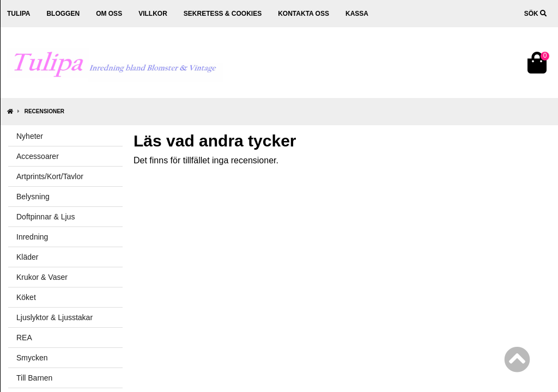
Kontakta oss (304, 14)
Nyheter (30, 136)
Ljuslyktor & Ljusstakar (54, 317)
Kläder (27, 257)
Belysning (33, 197)
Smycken (32, 358)
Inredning (32, 237)
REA (24, 338)
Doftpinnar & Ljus (46, 217)
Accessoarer (38, 156)
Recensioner (44, 111)
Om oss (109, 14)
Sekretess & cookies (223, 14)
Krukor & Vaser (42, 277)
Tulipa (19, 14)
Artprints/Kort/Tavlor (50, 176)
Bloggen (63, 14)
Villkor (153, 14)
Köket (26, 297)
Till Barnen (34, 378)
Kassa (357, 14)
